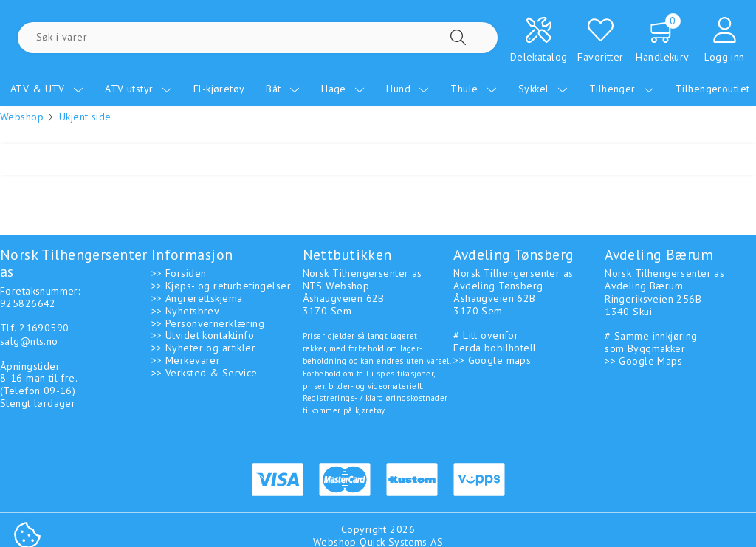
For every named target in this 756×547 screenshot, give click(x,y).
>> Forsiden (179, 273)
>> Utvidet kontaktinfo (203, 335)
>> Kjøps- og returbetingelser (221, 286)
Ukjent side (85, 117)
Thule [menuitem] (474, 89)
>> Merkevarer (186, 360)
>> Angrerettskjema (197, 298)
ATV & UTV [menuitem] (47, 89)
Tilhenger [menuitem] (622, 89)
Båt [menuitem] (283, 89)
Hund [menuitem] (408, 89)
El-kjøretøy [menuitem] (219, 89)
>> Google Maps (643, 361)
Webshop (22, 117)
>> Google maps (492, 360)
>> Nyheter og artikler (203, 348)
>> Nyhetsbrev (185, 311)
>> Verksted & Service (205, 373)
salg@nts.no (29, 341)
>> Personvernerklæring (208, 323)
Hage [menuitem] (343, 89)
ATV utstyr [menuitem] (138, 89)
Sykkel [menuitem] (543, 89)
